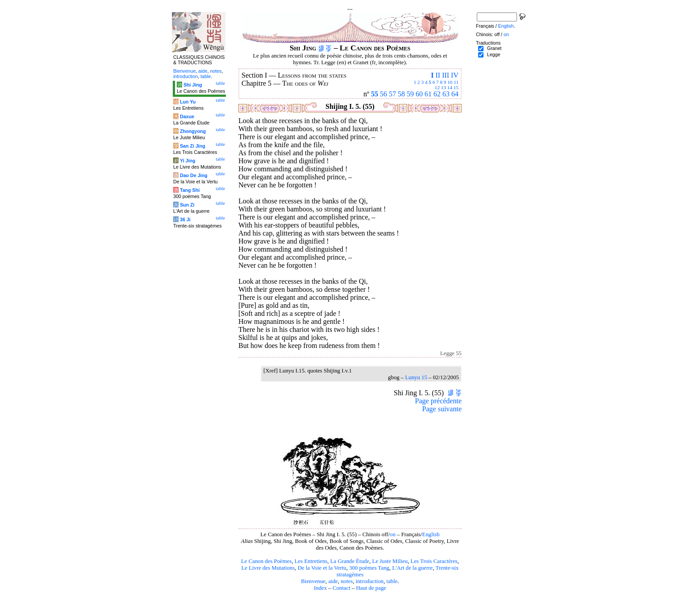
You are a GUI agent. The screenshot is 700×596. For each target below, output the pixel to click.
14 (450, 87)
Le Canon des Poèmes (266, 561)
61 (428, 94)
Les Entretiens (311, 561)
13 (444, 87)
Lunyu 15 (416, 377)
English (431, 534)
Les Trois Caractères (434, 561)
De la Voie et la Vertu (322, 568)
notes (347, 581)
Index (320, 588)
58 (401, 94)
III (446, 75)
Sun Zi (187, 205)
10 (450, 82)
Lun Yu (188, 102)
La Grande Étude (350, 561)
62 (437, 94)
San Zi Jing (193, 146)
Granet (494, 48)
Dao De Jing (194, 175)
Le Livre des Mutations (268, 568)
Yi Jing (188, 161)
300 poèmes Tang (369, 568)
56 (383, 94)
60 (419, 94)
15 (456, 87)
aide (333, 581)
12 (437, 87)
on (393, 534)
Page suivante (442, 409)
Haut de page (371, 588)
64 (455, 94)
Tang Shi (190, 190)
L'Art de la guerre (412, 568)
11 (456, 82)
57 (392, 94)
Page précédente (438, 401)
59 (410, 94)
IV (455, 75)
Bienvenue (313, 581)
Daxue (187, 116)
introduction (370, 581)
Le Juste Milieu (390, 561)
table (392, 581)
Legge (494, 54)
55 (375, 94)
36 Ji (185, 219)
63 (446, 94)
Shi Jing (193, 85)
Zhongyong (193, 131)
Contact (342, 588)
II (438, 75)
